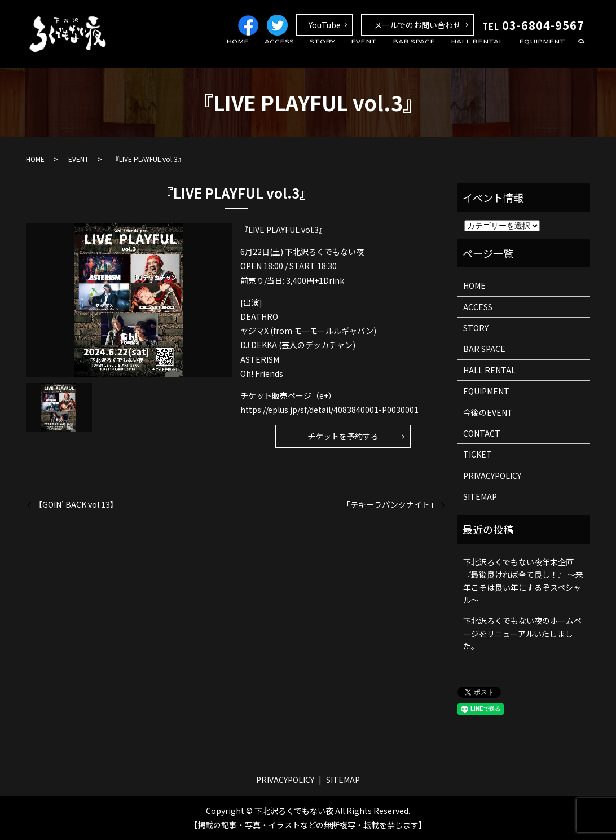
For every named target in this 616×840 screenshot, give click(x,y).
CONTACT (482, 433)
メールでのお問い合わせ (417, 25)
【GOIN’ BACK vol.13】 (76, 505)
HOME (279, 52)
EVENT (386, 52)
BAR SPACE (430, 52)
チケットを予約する (343, 436)
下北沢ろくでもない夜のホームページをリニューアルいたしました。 (522, 633)
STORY (351, 52)
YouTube (325, 25)
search (582, 53)
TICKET (478, 454)
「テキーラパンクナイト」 (390, 505)
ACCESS (314, 52)
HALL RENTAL (487, 52)
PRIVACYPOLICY (492, 476)
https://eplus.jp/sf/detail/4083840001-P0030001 (329, 410)
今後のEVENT (488, 412)
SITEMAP (480, 496)
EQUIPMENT (545, 52)
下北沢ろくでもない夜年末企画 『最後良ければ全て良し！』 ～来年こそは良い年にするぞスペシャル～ (523, 581)
